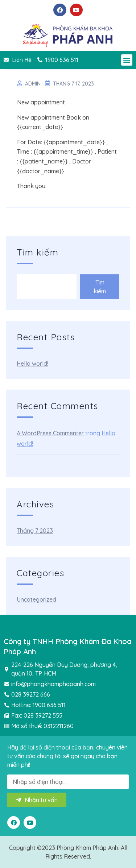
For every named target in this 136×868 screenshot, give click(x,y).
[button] (127, 60)
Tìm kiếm (38, 252)
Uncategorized (36, 599)
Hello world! (32, 364)
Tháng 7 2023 (35, 531)
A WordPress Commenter (50, 433)
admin (33, 84)
